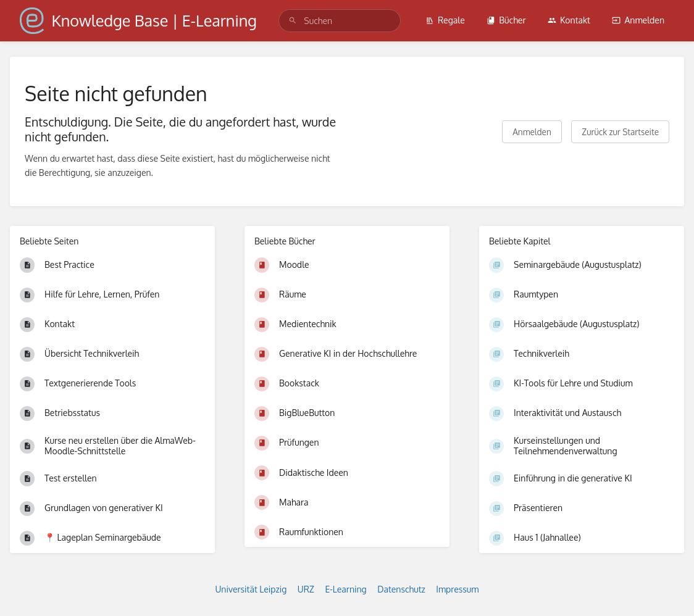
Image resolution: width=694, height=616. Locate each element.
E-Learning (345, 589)
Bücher (506, 20)
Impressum (457, 589)
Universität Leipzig (251, 589)
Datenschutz (401, 589)
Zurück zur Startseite (620, 132)
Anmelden (638, 20)
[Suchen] (293, 21)
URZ (306, 589)
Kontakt (569, 20)
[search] (340, 21)
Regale (445, 20)
